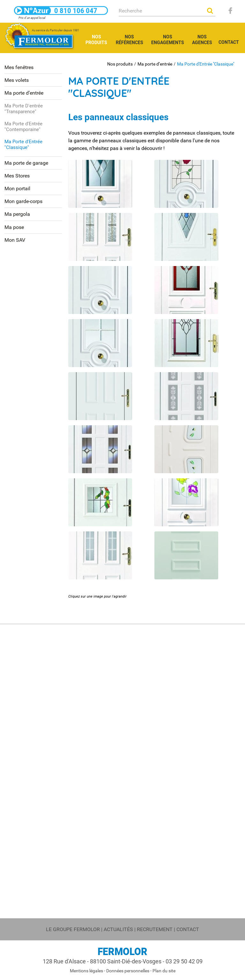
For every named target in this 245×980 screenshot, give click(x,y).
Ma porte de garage (26, 163)
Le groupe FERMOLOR (73, 929)
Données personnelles (128, 971)
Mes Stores (17, 176)
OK (210, 11)
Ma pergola (17, 214)
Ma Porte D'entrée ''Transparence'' (24, 109)
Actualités (118, 929)
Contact (188, 929)
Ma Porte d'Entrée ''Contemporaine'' (23, 127)
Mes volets (17, 80)
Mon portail (17, 188)
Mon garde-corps (23, 201)
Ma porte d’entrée (155, 64)
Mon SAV (15, 240)
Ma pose (14, 227)
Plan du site (164, 971)
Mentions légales (86, 971)
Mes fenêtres (19, 67)
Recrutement (155, 929)
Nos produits (120, 64)
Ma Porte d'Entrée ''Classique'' (206, 64)
